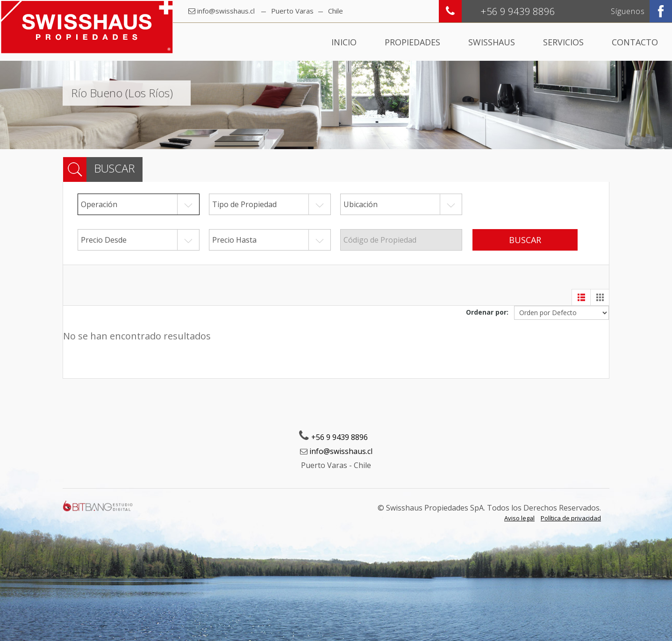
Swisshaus (492, 42)
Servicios (563, 42)
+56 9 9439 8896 (340, 437)
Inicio (344, 42)
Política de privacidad (571, 518)
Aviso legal (519, 518)
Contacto (635, 42)
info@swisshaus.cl (226, 11)
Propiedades (412, 42)
